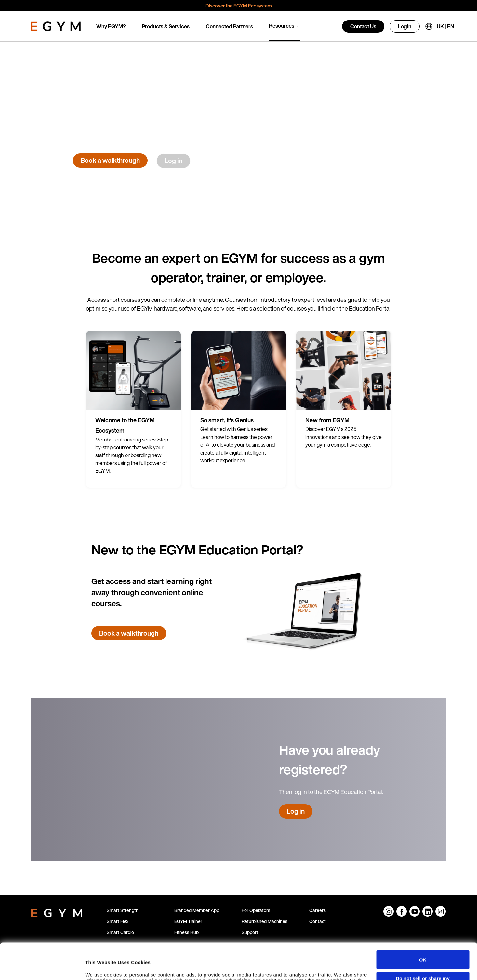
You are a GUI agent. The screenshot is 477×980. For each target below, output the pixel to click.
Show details (100, 968)
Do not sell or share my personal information (423, 947)
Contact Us (363, 26)
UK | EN (445, 26)
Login (405, 26)
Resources (282, 26)
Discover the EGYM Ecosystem (239, 6)
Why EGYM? (111, 26)
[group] (133, 409)
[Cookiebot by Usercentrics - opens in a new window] (42, 969)
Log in (173, 161)
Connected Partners (229, 26)
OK (423, 925)
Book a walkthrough (110, 160)
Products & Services (166, 26)
